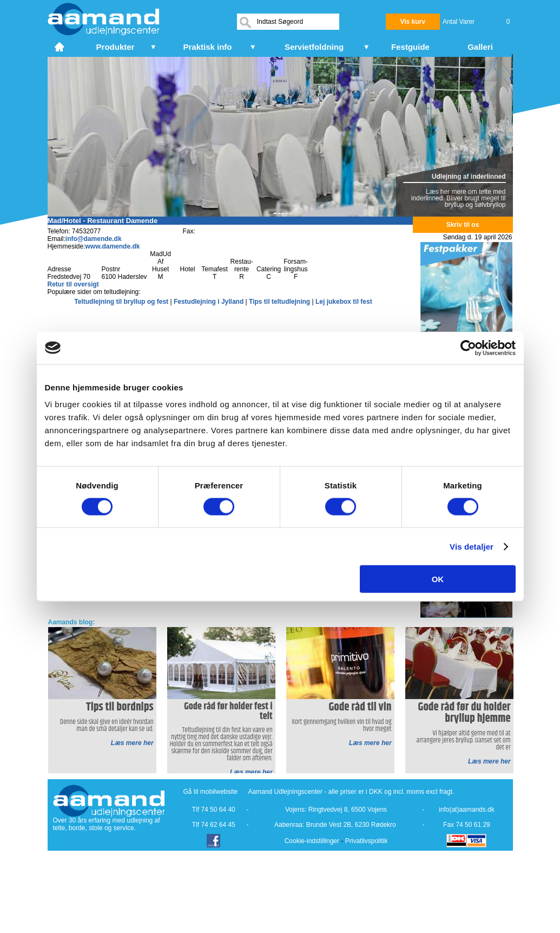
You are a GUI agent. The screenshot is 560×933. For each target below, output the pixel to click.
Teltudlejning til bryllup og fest (122, 302)
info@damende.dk (94, 239)
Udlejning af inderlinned (469, 177)
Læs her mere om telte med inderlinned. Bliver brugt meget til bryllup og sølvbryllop (459, 198)
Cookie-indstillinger (312, 841)
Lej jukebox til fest (344, 302)
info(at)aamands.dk (467, 810)
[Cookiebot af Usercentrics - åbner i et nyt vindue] (468, 348)
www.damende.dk (113, 246)
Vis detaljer (472, 546)
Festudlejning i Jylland (210, 302)
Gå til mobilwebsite (211, 792)
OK (438, 579)
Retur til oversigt (73, 284)
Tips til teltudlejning (280, 302)
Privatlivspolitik (367, 841)
